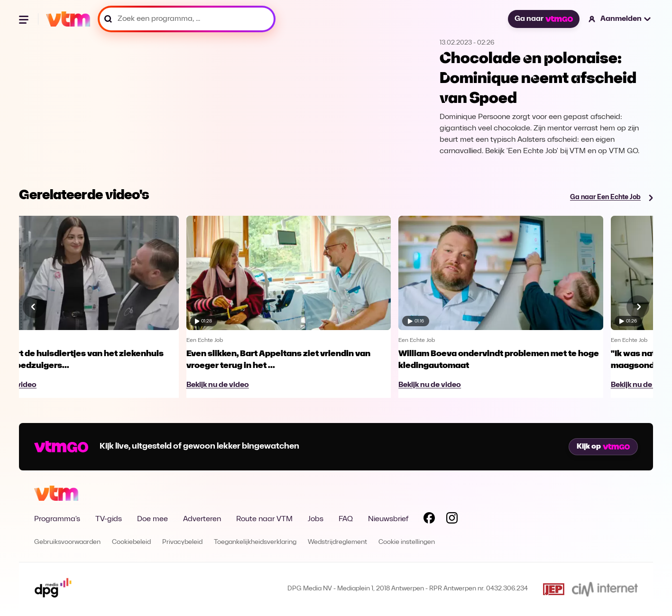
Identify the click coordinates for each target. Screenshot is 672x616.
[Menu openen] (25, 19)
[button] (620, 19)
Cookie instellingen (407, 542)
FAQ (346, 519)
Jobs (316, 519)
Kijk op (603, 447)
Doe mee (152, 519)
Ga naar (543, 19)
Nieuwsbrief (388, 519)
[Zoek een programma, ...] (187, 19)
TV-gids (109, 519)
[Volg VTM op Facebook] (429, 520)
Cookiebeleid (131, 542)
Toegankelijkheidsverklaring (255, 542)
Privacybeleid (182, 542)
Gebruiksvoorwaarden (67, 542)
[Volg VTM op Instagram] (452, 520)
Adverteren (202, 519)
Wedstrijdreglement (337, 542)
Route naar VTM (264, 519)
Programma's (57, 519)
